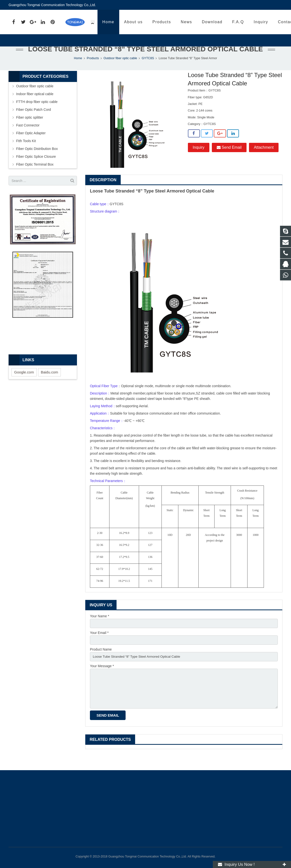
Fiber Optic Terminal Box (35, 175)
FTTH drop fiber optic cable (37, 112)
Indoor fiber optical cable (35, 104)
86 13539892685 (212, 22)
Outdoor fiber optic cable (120, 68)
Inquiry (199, 158)
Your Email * (99, 643)
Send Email (229, 158)
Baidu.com (49, 382)
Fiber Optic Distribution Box (37, 159)
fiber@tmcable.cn (262, 22)
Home (78, 68)
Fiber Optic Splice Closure (36, 167)
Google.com (24, 382)
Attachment (264, 158)
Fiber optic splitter (30, 128)
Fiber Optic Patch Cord (33, 120)
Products (93, 68)
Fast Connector (28, 135)
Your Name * (100, 626)
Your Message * (102, 677)
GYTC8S (148, 68)
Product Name (101, 660)
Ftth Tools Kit (26, 151)
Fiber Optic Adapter (31, 143)
